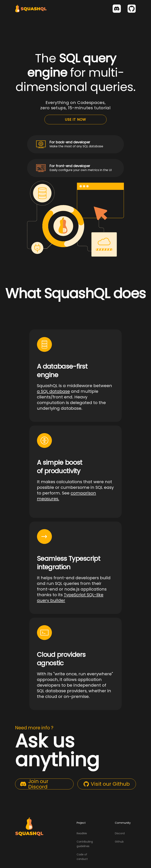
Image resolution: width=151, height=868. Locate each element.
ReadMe (82, 833)
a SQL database (53, 391)
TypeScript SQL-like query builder (70, 598)
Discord (120, 833)
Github (119, 842)
